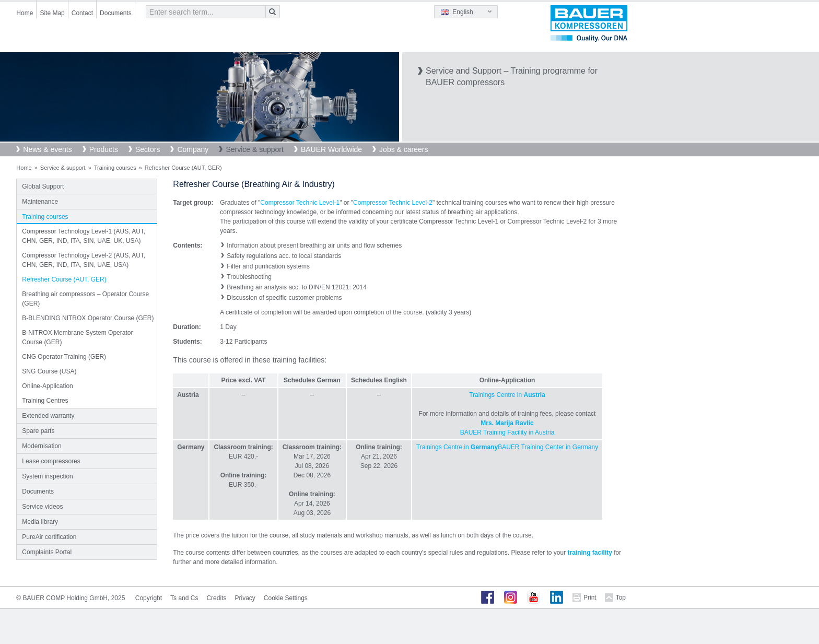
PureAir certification (49, 537)
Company (193, 149)
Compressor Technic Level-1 (300, 203)
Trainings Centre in (507, 395)
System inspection (47, 476)
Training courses (115, 168)
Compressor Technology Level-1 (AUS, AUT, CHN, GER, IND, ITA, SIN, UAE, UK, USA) (84, 236)
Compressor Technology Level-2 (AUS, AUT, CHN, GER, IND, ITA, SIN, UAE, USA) (84, 260)
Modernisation (42, 446)
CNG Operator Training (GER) (64, 357)
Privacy (245, 598)
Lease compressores (51, 461)
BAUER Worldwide (331, 149)
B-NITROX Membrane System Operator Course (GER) (77, 337)
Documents (116, 13)
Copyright (149, 598)
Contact (82, 13)
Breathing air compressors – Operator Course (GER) (85, 299)
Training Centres (45, 401)
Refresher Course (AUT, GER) (64, 279)
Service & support (255, 149)
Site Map (52, 13)
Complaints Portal (47, 552)
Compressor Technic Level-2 (393, 203)
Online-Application (47, 386)
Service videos (42, 507)
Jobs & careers (403, 149)
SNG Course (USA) (49, 371)
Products (104, 149)
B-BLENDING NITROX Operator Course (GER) (88, 318)
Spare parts (38, 431)
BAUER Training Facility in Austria (507, 432)
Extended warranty (48, 416)
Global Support (43, 186)
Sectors (148, 149)
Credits (216, 598)
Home (25, 13)
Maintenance (40, 202)
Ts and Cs (184, 598)
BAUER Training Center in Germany (548, 447)
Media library (40, 522)
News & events (47, 149)
